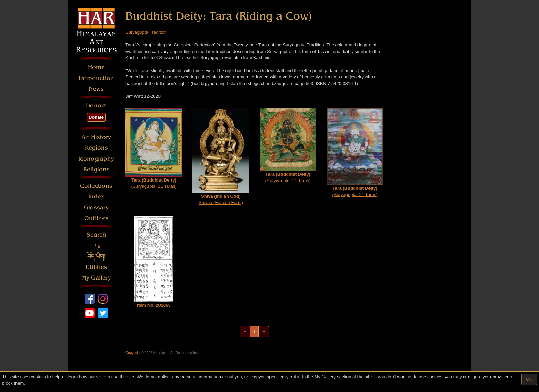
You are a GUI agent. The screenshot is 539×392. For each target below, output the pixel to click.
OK (529, 379)
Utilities (96, 267)
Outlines (96, 218)
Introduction (96, 78)
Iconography (96, 159)
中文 (96, 246)
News (96, 89)
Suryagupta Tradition (146, 32)
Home (96, 67)
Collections (96, 186)
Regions (96, 148)
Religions (96, 169)
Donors (96, 105)
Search (96, 235)
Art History (96, 137)
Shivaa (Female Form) (221, 156)
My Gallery (96, 278)
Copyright (133, 353)
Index (96, 197)
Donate (96, 117)
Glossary (96, 208)
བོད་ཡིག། (96, 256)
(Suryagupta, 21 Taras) (154, 148)
